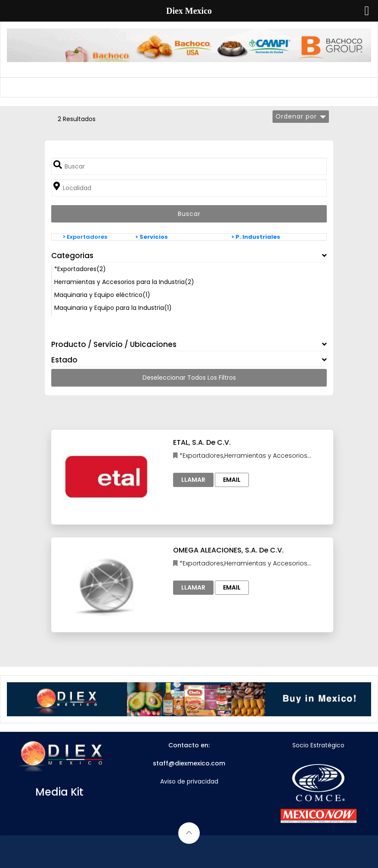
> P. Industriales (256, 237)
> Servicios (152, 237)
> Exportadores (85, 237)
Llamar (193, 480)
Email (232, 480)
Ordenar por (296, 116)
